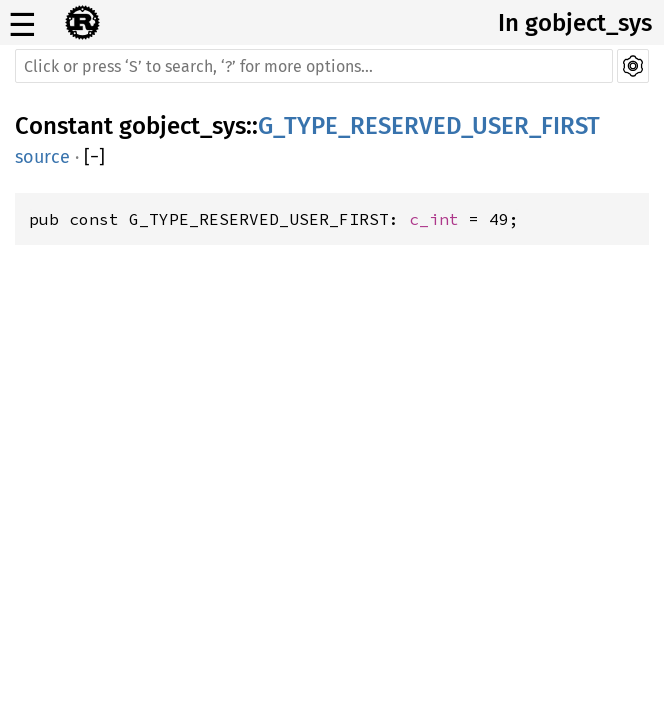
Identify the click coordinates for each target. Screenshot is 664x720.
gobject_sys (182, 126)
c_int (434, 219)
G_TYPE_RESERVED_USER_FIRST (429, 126)
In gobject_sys (575, 23)
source (42, 157)
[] (94, 157)
